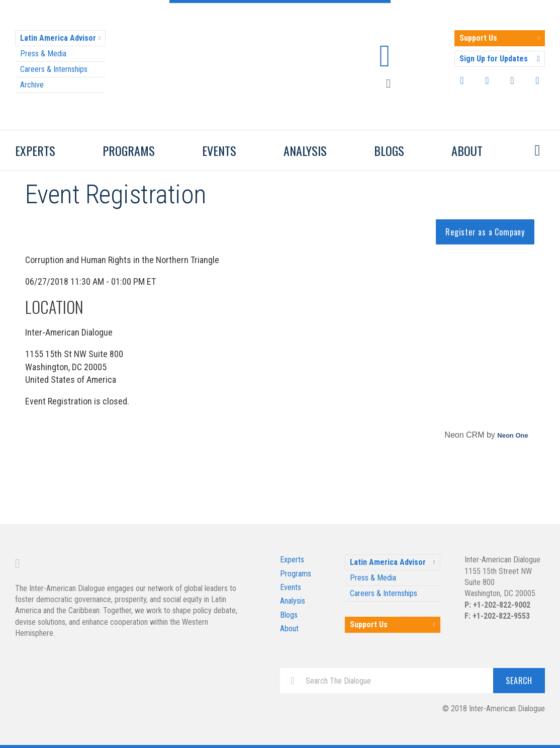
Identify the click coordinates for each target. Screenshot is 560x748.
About (467, 150)
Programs (129, 150)
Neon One (512, 435)
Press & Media (43, 54)
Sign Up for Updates (500, 59)
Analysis (305, 150)
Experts (35, 150)
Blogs (389, 150)
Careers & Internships (54, 69)
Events (219, 150)
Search (519, 681)
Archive (32, 85)
